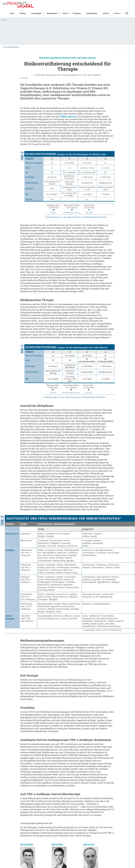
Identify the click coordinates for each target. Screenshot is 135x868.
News (12, 13)
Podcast (106, 13)
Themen (23, 13)
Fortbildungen (92, 13)
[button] (36, 13)
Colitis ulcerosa (68, 116)
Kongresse (77, 13)
